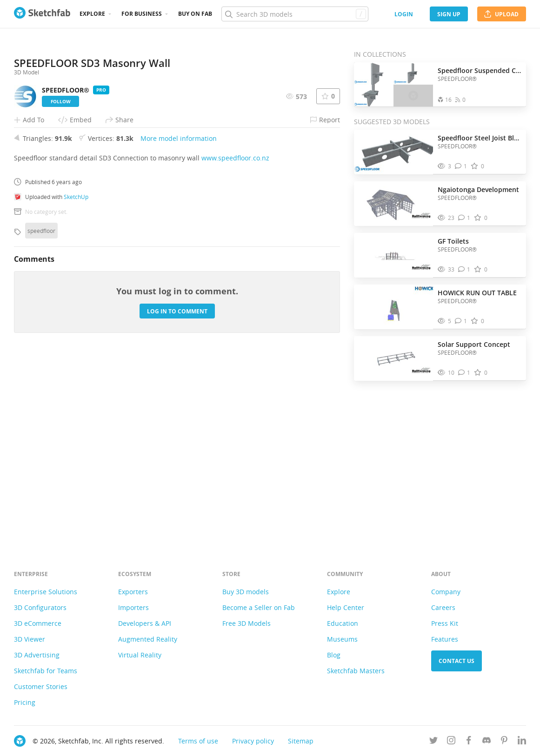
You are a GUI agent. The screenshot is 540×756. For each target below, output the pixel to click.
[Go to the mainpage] (42, 14)
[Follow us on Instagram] (451, 742)
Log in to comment (177, 494)
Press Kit (445, 623)
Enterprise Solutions (46, 592)
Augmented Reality (148, 639)
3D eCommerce (38, 623)
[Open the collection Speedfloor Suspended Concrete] (393, 84)
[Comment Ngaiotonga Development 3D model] (464, 218)
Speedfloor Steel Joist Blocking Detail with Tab (480, 138)
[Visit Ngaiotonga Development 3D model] (393, 204)
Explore (92, 14)
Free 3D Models (247, 623)
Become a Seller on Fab (259, 607)
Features (445, 639)
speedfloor (41, 413)
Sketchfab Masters (356, 671)
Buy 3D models (246, 592)
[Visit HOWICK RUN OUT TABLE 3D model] (393, 307)
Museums (342, 639)
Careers (443, 607)
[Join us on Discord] (487, 742)
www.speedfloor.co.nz (235, 341)
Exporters (133, 592)
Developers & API (145, 623)
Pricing (25, 702)
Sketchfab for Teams (46, 671)
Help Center (346, 607)
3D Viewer (30, 639)
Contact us (457, 661)
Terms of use (198, 741)
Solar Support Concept (474, 344)
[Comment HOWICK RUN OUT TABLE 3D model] (461, 321)
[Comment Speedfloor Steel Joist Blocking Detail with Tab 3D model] (461, 166)
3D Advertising (37, 655)
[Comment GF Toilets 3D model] (464, 269)
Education (343, 623)
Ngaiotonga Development (478, 189)
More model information (179, 321)
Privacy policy (253, 741)
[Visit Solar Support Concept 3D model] (393, 358)
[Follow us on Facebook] (469, 742)
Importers (133, 607)
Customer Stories (41, 686)
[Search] (295, 14)
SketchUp (76, 379)
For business (142, 14)
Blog (334, 655)
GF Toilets (453, 241)
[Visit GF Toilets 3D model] (393, 255)
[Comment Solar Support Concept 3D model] (464, 373)
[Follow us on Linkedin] (522, 742)
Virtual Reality (140, 655)
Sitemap (301, 741)
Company (446, 592)
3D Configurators (40, 607)
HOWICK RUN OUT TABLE (477, 293)
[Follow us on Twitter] (433, 742)
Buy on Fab (195, 14)
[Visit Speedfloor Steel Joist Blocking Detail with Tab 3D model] (393, 152)
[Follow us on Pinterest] (504, 742)
